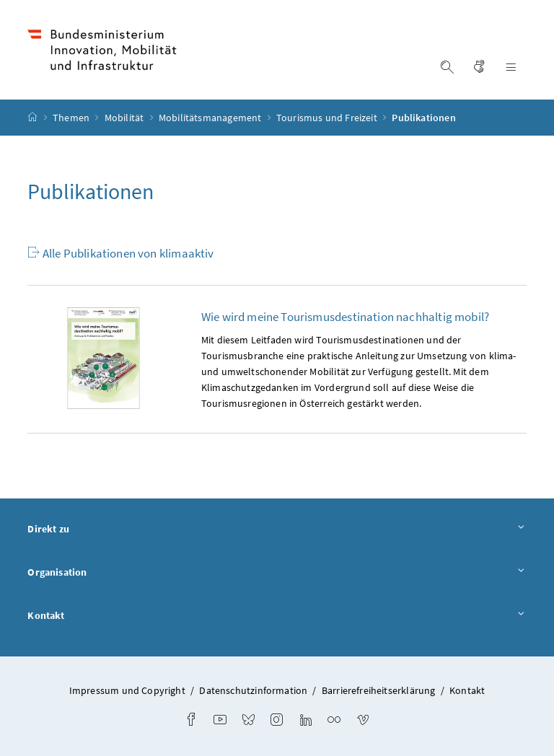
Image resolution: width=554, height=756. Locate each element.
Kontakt (277, 616)
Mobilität (126, 118)
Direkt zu (277, 529)
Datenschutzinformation (253, 690)
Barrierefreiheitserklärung (379, 690)
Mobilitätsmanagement (211, 118)
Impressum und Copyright (127, 690)
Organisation (277, 573)
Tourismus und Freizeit (328, 118)
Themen (72, 118)
